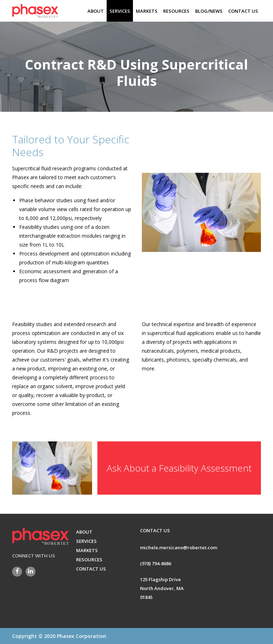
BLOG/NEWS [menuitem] (209, 11)
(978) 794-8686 (156, 563)
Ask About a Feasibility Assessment (179, 456)
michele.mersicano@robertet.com (179, 547)
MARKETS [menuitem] (147, 11)
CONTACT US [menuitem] (243, 11)
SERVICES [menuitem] (120, 11)
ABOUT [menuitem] (96, 11)
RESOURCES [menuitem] (176, 11)
